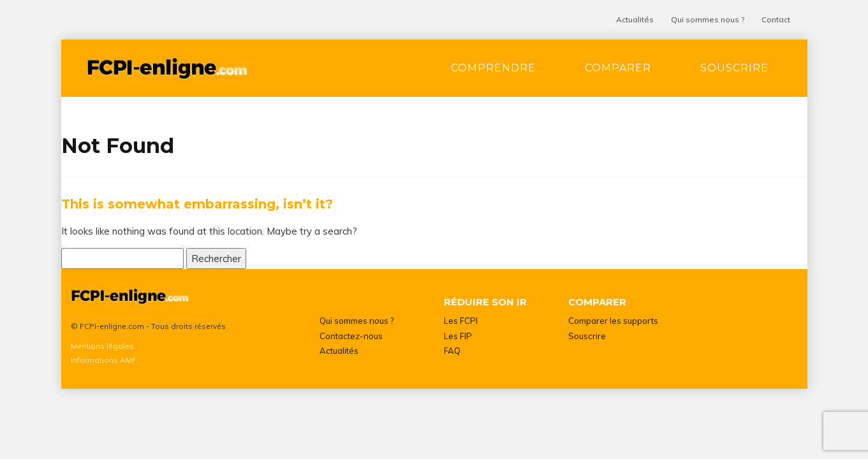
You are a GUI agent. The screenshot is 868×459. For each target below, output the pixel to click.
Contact (776, 19)
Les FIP (458, 336)
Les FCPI (461, 321)
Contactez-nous (351, 336)
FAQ (452, 351)
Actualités (635, 19)
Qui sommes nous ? (708, 19)
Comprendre (493, 68)
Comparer (618, 68)
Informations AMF (104, 360)
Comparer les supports (613, 321)
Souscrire (734, 68)
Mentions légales (102, 346)
